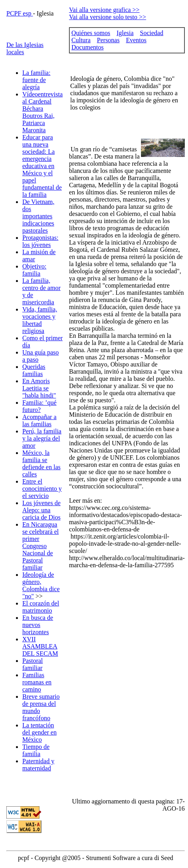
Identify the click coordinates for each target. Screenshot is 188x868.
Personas (108, 40)
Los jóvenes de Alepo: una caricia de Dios (41, 510)
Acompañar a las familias (39, 420)
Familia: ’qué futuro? (39, 406)
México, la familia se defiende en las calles (41, 463)
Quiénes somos (91, 33)
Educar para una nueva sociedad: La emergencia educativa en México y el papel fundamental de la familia (42, 166)
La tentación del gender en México (39, 732)
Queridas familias (34, 370)
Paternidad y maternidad (38, 765)
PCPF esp (20, 13)
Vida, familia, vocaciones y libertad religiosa (40, 320)
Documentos (87, 47)
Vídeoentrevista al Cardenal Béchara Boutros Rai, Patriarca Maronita (42, 112)
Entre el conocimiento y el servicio (42, 489)
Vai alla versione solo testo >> (108, 17)
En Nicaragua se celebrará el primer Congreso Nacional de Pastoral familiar (40, 546)
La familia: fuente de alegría (36, 80)
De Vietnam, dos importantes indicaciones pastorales (38, 216)
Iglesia (125, 33)
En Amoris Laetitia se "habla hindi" (39, 388)
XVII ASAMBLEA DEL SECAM (40, 646)
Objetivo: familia (34, 270)
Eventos (136, 40)
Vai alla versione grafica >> (104, 10)
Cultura (81, 40)
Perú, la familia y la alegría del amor (42, 438)
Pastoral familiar (33, 664)
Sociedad (152, 33)
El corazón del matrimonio (41, 607)
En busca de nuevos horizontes (38, 625)
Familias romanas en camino (37, 682)
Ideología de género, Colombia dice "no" (41, 585)
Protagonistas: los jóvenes (40, 241)
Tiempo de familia (36, 750)
